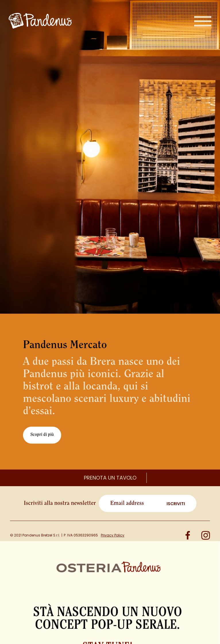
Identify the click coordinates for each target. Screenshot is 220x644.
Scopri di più (42, 435)
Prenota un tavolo (110, 478)
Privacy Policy (113, 535)
